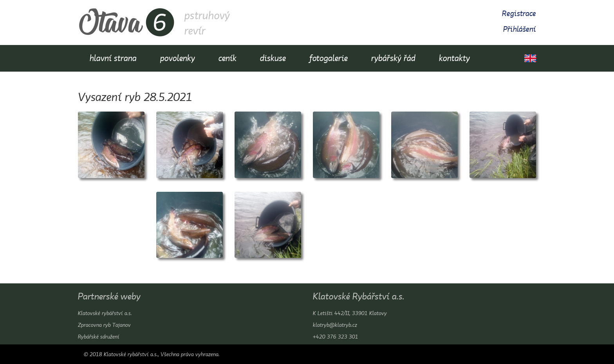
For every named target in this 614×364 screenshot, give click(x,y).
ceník (228, 58)
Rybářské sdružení (99, 337)
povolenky (178, 58)
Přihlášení (520, 29)
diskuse (273, 58)
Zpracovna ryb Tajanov (104, 325)
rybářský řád (393, 58)
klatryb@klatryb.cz (335, 325)
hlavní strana (113, 58)
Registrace (519, 14)
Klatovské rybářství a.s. (105, 313)
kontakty (454, 58)
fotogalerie (329, 58)
